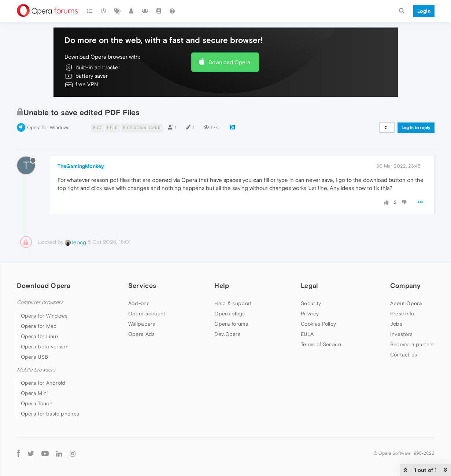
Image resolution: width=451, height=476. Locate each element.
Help (222, 285)
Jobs (396, 324)
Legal (310, 285)
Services (142, 285)
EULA (307, 334)
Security (311, 303)
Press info (402, 314)
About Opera (406, 303)
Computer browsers (40, 302)
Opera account (147, 314)
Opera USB (35, 357)
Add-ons (139, 303)
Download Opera (229, 62)
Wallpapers (142, 324)
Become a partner (412, 344)
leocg (75, 242)
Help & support (233, 303)
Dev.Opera (228, 334)
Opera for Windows (48, 127)
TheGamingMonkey (81, 166)
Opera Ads (142, 334)
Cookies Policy (318, 324)
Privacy (310, 314)
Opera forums (231, 324)
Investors (402, 334)
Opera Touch (37, 403)
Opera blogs (230, 314)
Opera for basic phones (50, 414)
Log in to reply (416, 128)
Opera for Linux (40, 336)
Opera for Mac (39, 326)
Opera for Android (43, 383)
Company (406, 285)
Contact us (404, 355)
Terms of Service (321, 344)
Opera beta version (45, 347)
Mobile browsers (36, 370)
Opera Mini (34, 393)
